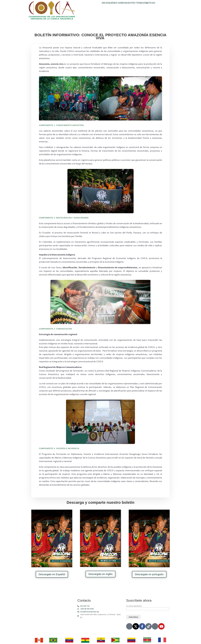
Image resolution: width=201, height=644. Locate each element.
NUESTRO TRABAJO (135, 3)
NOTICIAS (150, 3)
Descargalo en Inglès (100, 574)
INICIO (105, 3)
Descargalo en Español (52, 574)
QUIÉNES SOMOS (117, 3)
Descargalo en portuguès (149, 574)
